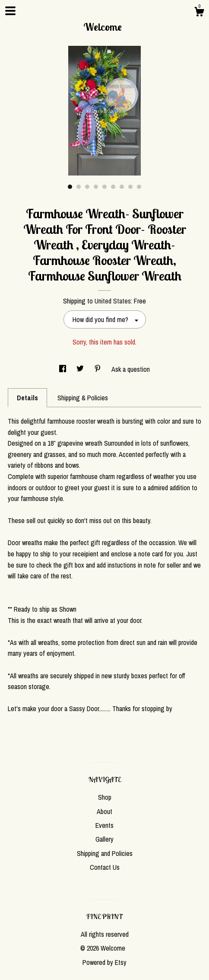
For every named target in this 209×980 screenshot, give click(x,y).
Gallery (104, 839)
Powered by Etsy (104, 962)
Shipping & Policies (83, 398)
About (104, 811)
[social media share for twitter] (81, 369)
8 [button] (130, 187)
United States (113, 301)
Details (27, 398)
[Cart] (199, 13)
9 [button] (139, 187)
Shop (105, 797)
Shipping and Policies (105, 853)
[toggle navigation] (10, 11)
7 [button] (122, 187)
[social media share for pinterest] (98, 369)
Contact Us (105, 867)
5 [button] (104, 187)
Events (104, 825)
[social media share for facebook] (63, 369)
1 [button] (70, 187)
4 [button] (96, 187)
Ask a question (131, 369)
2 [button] (79, 187)
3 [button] (87, 187)
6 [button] (113, 187)
